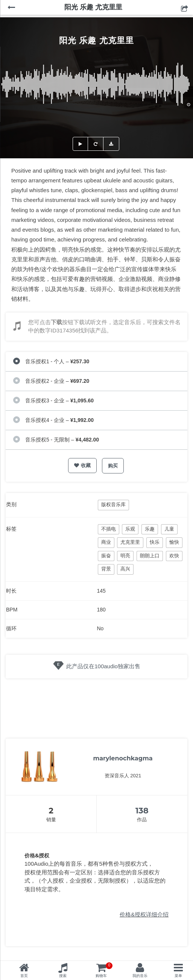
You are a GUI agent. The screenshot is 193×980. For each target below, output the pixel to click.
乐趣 (150, 529)
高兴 (125, 569)
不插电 (109, 529)
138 (142, 811)
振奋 (106, 556)
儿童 (169, 529)
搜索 (63, 976)
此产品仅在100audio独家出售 (103, 666)
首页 (24, 976)
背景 (106, 569)
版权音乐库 (113, 504)
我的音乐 (140, 976)
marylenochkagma (123, 758)
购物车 (104, 970)
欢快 (174, 556)
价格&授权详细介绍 (144, 914)
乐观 (130, 529)
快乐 (155, 542)
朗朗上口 (150, 556)
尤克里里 (130, 542)
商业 (106, 542)
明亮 (125, 556)
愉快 (174, 542)
